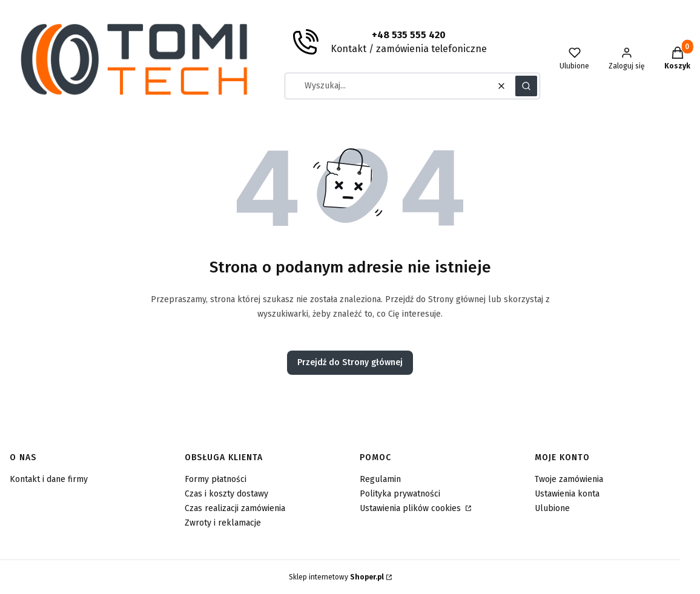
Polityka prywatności (400, 494)
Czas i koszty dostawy (226, 494)
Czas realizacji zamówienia (235, 508)
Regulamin (380, 479)
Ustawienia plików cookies (411, 508)
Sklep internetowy (336, 577)
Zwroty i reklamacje (223, 523)
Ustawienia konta (567, 494)
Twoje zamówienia (569, 479)
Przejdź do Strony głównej (350, 362)
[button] (526, 86)
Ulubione (552, 508)
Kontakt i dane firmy (49, 479)
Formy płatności (216, 479)
